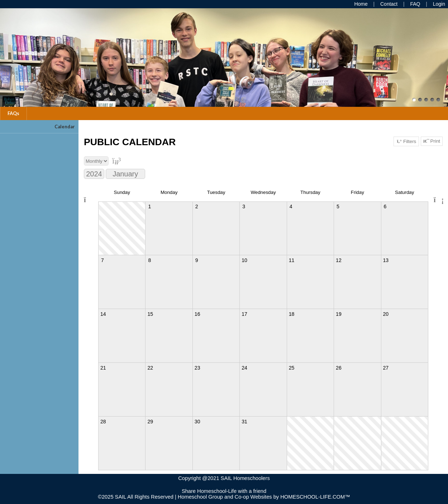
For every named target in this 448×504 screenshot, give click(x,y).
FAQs (13, 113)
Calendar (65, 127)
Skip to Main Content (224, 485)
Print (432, 141)
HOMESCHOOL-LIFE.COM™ (315, 497)
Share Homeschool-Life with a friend (224, 491)
